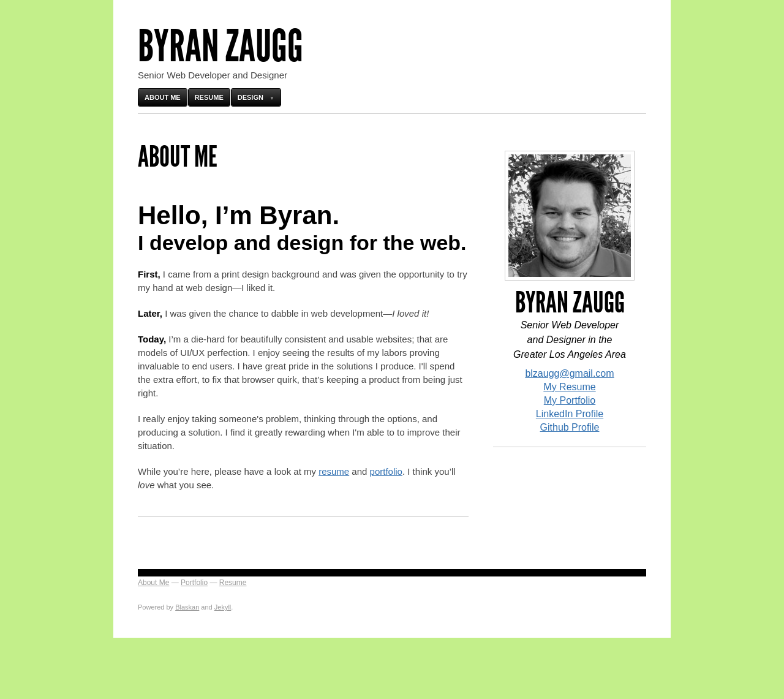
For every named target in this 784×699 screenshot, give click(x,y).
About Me (163, 97)
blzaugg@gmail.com (569, 373)
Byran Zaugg (221, 46)
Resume (209, 97)
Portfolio (194, 583)
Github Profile (570, 427)
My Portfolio (570, 400)
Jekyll (223, 607)
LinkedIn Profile (570, 414)
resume (334, 471)
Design (251, 97)
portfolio (386, 471)
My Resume (569, 387)
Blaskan (187, 607)
